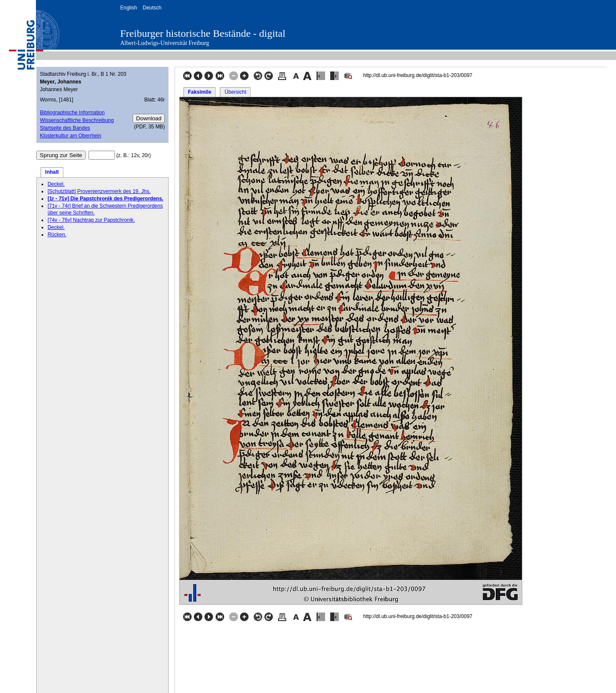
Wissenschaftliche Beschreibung (77, 120)
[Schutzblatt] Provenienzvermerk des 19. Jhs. (99, 191)
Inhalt (52, 172)
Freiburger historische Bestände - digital (203, 33)
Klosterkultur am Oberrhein (70, 136)
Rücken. (57, 235)
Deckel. (56, 184)
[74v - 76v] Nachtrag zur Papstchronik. (91, 220)
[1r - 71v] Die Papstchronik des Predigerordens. (105, 199)
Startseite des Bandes (65, 128)
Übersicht (235, 92)
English (129, 8)
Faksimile (200, 92)
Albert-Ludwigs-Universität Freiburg (165, 43)
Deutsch (152, 8)
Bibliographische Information (72, 113)
